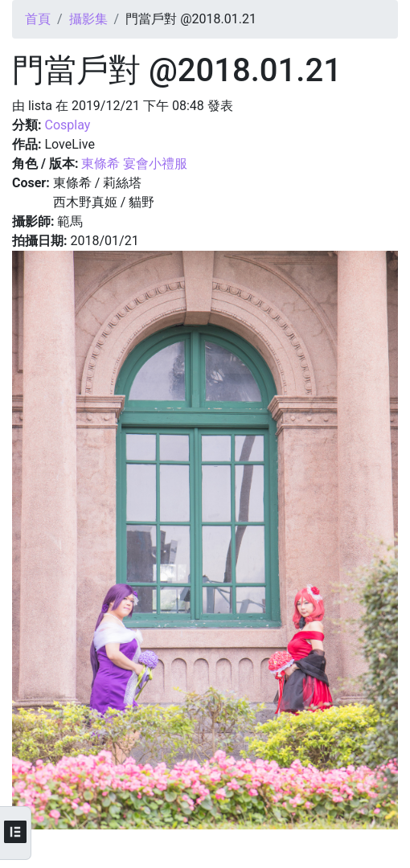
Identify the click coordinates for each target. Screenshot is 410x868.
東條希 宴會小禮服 (134, 164)
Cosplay (67, 125)
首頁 (38, 19)
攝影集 (88, 19)
